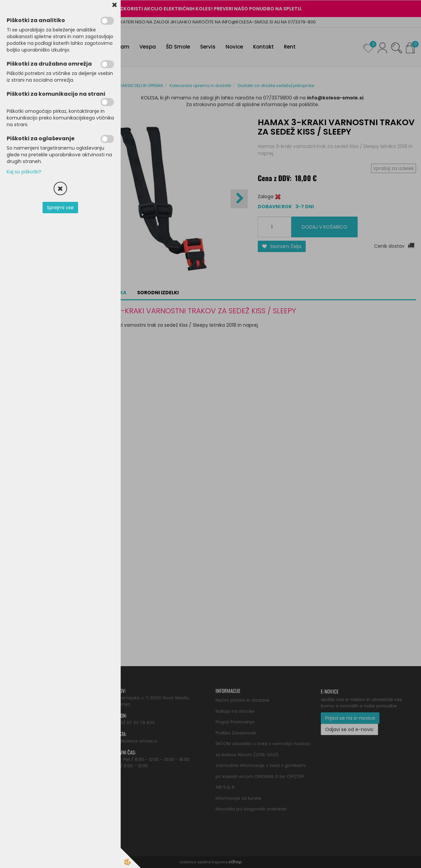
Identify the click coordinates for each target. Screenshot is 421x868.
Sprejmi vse (60, 208)
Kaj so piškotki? (24, 172)
